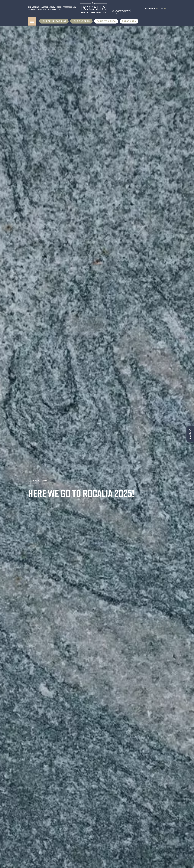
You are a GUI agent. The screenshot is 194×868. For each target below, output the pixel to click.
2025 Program (81, 21)
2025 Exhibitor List (54, 21)
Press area (129, 21)
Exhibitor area (106, 21)
